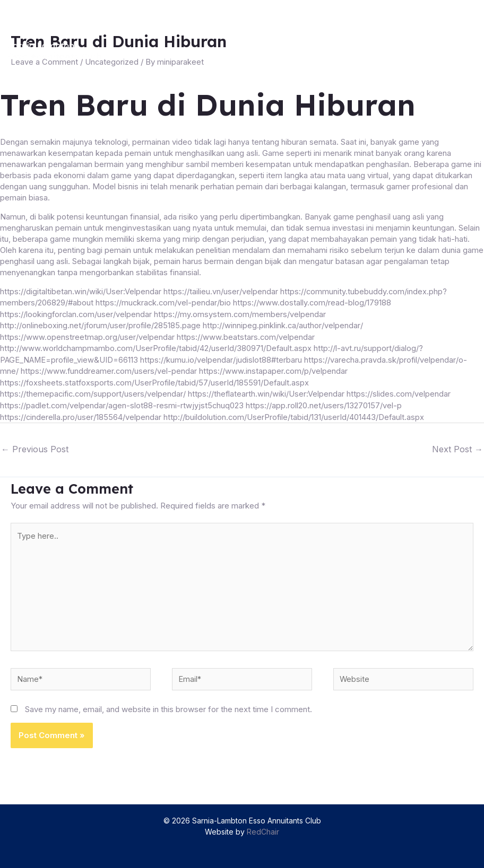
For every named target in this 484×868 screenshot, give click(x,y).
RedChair (263, 832)
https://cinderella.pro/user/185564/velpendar (81, 413)
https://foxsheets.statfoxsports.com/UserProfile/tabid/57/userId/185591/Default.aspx (156, 380)
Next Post (457, 445)
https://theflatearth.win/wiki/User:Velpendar (268, 391)
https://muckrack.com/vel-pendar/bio (164, 302)
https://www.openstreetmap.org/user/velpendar (87, 335)
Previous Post (35, 445)
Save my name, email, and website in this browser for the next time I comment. (168, 709)
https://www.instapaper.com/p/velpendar (275, 369)
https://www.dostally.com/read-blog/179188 (314, 302)
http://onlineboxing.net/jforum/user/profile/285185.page (100, 324)
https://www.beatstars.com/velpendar (245, 335)
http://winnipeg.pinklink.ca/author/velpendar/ (283, 324)
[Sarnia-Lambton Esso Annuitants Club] (59, 51)
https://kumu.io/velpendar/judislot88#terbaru (224, 358)
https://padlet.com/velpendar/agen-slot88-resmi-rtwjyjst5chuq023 (122, 402)
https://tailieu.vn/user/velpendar (221, 291)
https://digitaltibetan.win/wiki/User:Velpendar (81, 291)
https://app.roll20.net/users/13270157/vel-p (323, 402)
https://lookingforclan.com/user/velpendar (76, 313)
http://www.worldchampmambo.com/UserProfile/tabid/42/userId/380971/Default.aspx (157, 347)
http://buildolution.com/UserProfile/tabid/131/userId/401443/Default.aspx (295, 413)
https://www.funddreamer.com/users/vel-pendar (109, 369)
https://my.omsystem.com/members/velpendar (241, 313)
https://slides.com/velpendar (401, 391)
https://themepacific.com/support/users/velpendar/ (94, 391)
